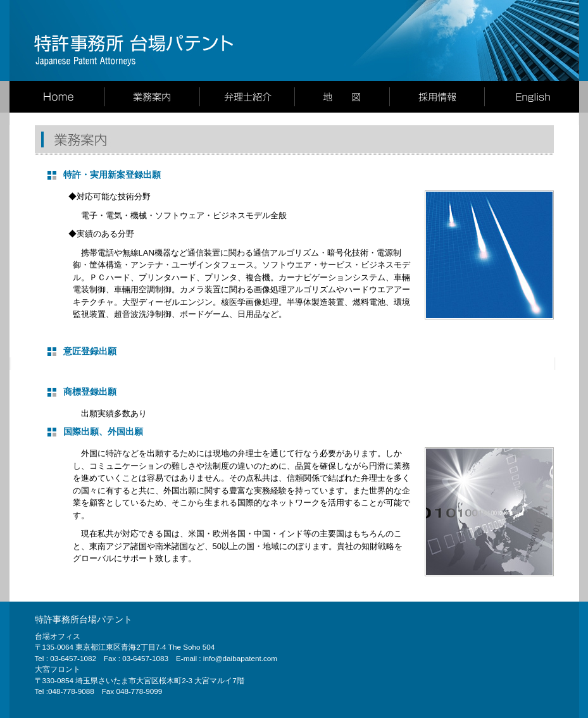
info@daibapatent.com (240, 658)
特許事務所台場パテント (84, 619)
